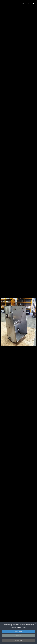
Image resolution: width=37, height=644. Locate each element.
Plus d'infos (18, 636)
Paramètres (18, 641)
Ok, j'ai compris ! (18, 632)
